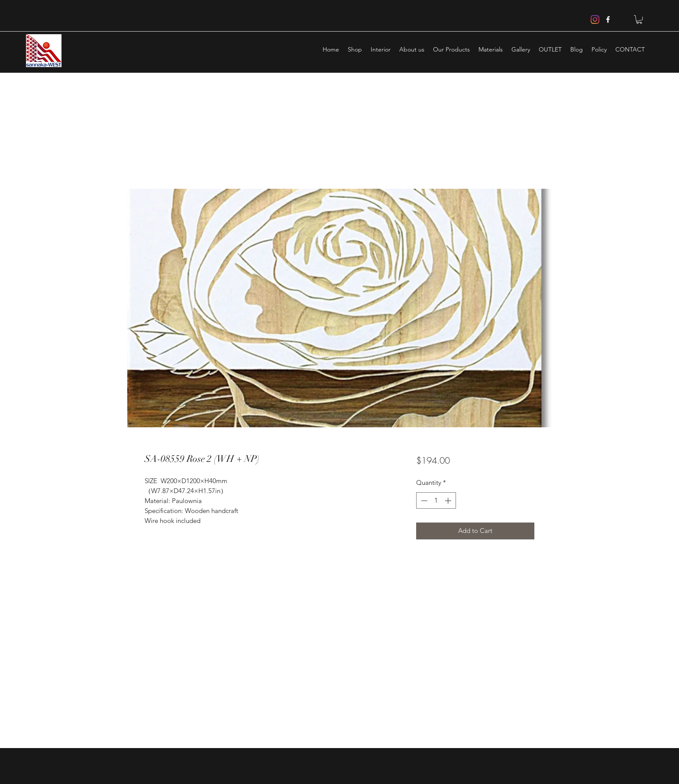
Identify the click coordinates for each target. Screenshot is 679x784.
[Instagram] (595, 19)
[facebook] (608, 19)
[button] (639, 19)
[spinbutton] (436, 501)
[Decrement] (423, 501)
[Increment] (449, 501)
